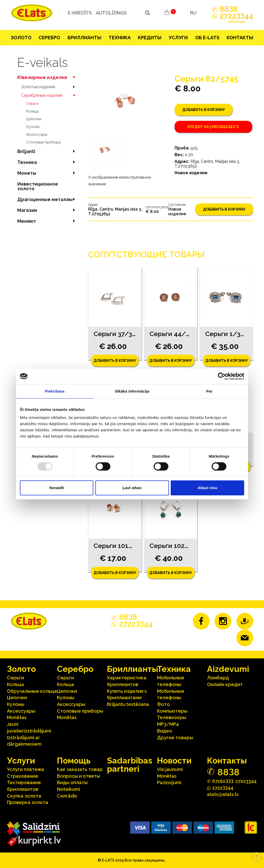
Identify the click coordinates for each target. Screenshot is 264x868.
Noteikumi (68, 789)
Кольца (32, 111)
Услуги (178, 38)
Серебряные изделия (49, 95)
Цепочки (34, 119)
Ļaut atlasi (132, 488)
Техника (120, 38)
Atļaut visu (207, 488)
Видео (165, 731)
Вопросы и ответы (79, 776)
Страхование (23, 776)
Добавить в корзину (204, 110)
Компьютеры (172, 711)
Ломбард (218, 678)
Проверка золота (28, 802)
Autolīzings (111, 13)
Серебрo (49, 38)
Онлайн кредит (225, 684)
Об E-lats (207, 38)
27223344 (246, 781)
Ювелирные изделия (48, 77)
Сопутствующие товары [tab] (146, 254)
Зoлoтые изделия (49, 87)
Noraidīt (57, 488)
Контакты (240, 38)
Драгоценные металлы (48, 199)
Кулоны (33, 127)
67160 (223, 781)
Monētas (17, 717)
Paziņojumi (169, 782)
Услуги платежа (26, 769)
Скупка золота (24, 796)
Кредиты (150, 38)
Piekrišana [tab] (55, 391)
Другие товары (175, 738)
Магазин (48, 210)
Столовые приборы (43, 142)
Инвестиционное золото (38, 186)
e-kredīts (80, 13)
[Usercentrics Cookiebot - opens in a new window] (222, 376)
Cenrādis (67, 796)
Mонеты (48, 173)
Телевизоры (172, 717)
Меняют (48, 221)
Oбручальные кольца (32, 691)
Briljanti (48, 151)
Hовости (174, 761)
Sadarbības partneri (130, 765)
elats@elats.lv (223, 794)
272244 (236, 19)
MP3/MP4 (168, 724)
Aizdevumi (228, 669)
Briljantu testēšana (128, 704)
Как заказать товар (80, 769)
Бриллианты (84, 38)
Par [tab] (209, 391)
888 (229, 9)
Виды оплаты (72, 782)
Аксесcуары (37, 134)
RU (193, 13)
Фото (163, 704)
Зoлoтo (21, 38)
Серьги (32, 103)
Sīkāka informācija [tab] (132, 391)
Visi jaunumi (170, 769)
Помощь (74, 761)
